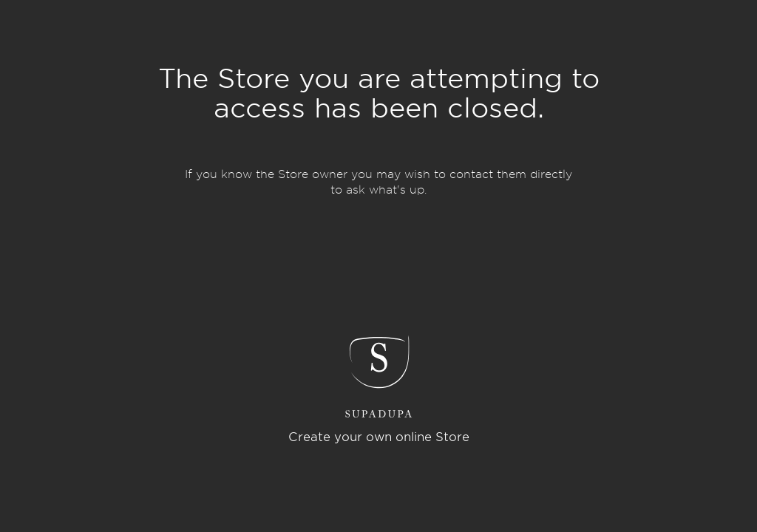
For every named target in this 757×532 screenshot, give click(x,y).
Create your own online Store (379, 437)
